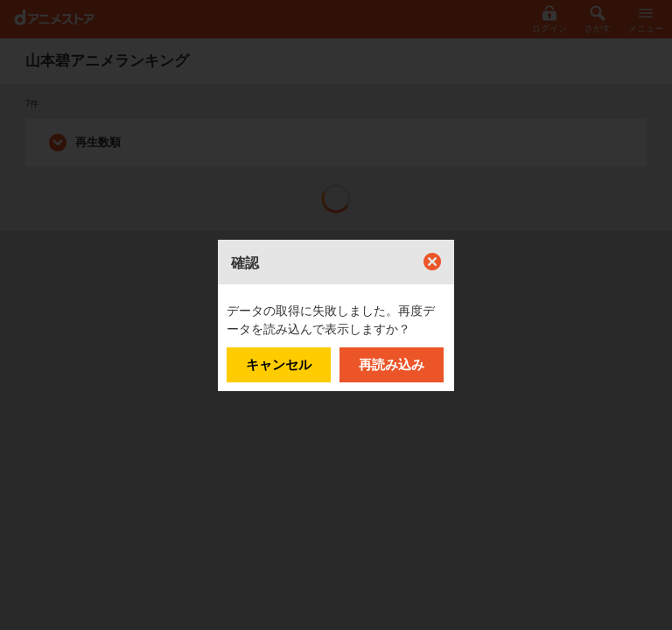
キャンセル (279, 364)
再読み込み (392, 364)
